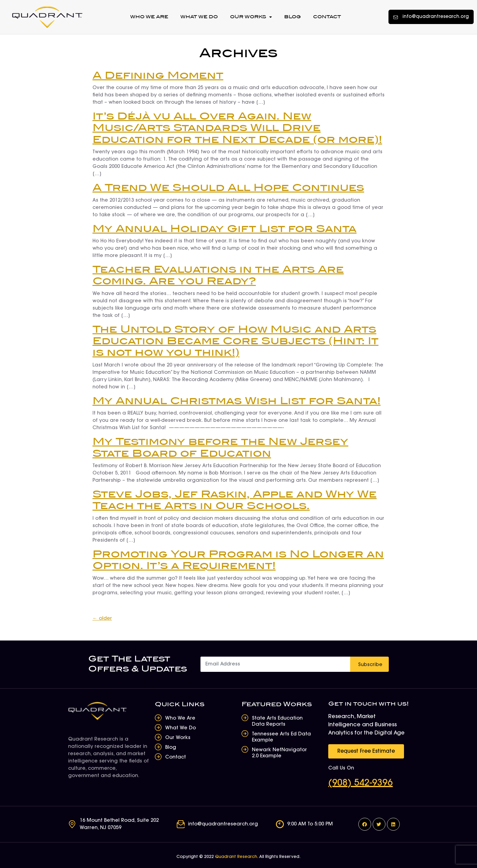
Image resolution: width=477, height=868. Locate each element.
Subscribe (370, 665)
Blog (292, 17)
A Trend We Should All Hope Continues (228, 188)
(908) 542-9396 (360, 783)
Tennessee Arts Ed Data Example (281, 737)
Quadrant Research (236, 857)
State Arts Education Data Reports (277, 721)
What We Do (199, 17)
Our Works (251, 17)
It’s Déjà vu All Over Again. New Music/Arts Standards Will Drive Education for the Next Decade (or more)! (237, 128)
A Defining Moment (158, 76)
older (102, 619)
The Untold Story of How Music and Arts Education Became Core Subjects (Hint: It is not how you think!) (235, 342)
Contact (327, 17)
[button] (431, 17)
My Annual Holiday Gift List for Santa (225, 229)
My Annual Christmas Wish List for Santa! (237, 401)
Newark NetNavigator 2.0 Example (279, 753)
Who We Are (149, 17)
